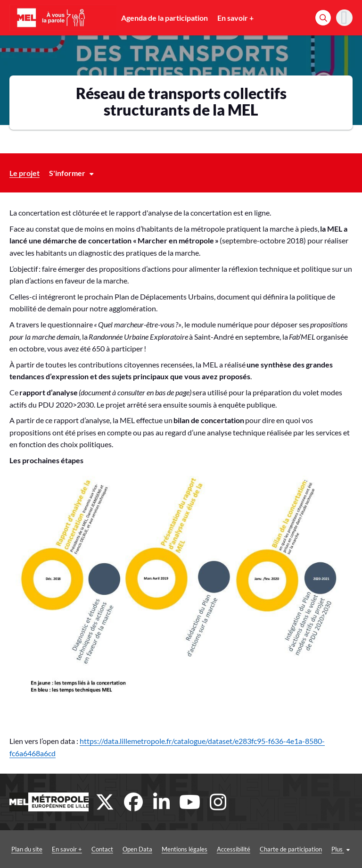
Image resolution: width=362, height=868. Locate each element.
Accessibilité (234, 849)
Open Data (137, 849)
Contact (102, 849)
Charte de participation (291, 849)
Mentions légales (185, 849)
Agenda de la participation (165, 18)
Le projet (25, 173)
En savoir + (235, 18)
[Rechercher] (323, 18)
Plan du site (27, 849)
